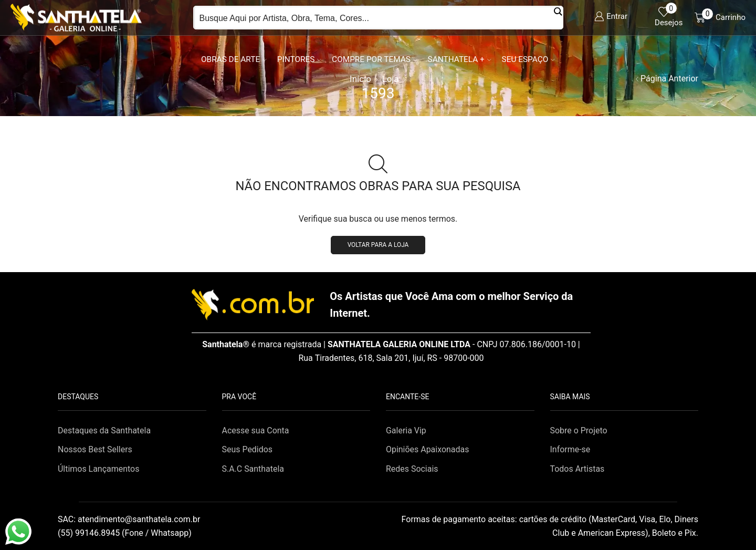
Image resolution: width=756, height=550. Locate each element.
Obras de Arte (234, 59)
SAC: (130, 519)
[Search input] (374, 18)
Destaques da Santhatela (104, 430)
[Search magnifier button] (558, 12)
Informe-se (570, 449)
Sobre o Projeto (579, 430)
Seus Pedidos (248, 449)
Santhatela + (460, 59)
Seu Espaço (529, 59)
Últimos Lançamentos (98, 469)
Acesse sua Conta (256, 430)
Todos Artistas (577, 469)
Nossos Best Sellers (95, 449)
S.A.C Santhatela (253, 469)
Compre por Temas (374, 59)
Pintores (299, 59)
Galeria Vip (406, 430)
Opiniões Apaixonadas (427, 449)
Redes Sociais (412, 469)
